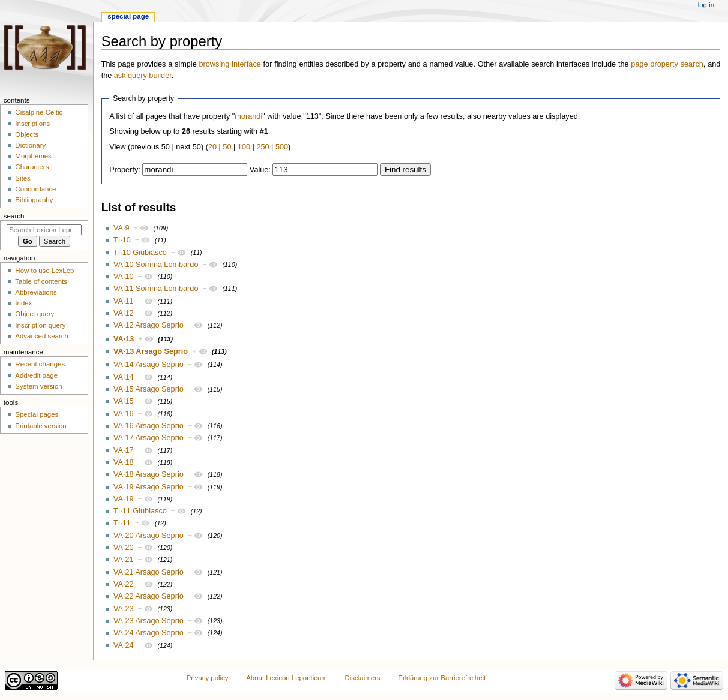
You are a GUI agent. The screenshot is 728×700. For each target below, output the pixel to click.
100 (244, 147)
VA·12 (124, 313)
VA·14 (124, 377)
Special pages (37, 414)
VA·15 (124, 401)
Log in (706, 5)
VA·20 (124, 548)
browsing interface (230, 64)
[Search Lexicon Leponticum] (44, 230)
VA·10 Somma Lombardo (156, 265)
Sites (23, 178)
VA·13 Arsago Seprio (151, 351)
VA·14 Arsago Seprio (149, 365)
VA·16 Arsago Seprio (149, 426)
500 (282, 147)
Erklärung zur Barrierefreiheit (442, 678)
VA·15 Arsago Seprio (149, 389)
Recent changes (40, 364)
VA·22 (124, 584)
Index (23, 303)
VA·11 (124, 301)
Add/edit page (36, 375)
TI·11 (122, 523)
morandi (248, 116)
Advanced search (42, 336)
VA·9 (122, 228)
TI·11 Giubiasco (140, 511)
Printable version (41, 426)
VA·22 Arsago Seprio (149, 596)
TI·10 (122, 240)
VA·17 (124, 450)
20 (212, 147)
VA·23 (124, 609)
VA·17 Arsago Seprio (149, 438)
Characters (32, 167)
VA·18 (124, 462)
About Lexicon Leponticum (287, 678)
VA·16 (124, 414)
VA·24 (124, 645)
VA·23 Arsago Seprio (149, 621)
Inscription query (40, 325)
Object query (35, 314)
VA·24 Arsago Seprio (149, 633)
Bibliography (34, 200)
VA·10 (124, 277)
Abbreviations (36, 292)
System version (38, 386)
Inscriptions (32, 124)
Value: (260, 170)
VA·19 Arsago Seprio (149, 487)
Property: (125, 170)
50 (227, 147)
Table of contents (41, 281)
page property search (667, 64)
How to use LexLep (44, 271)
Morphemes (33, 156)
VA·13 (124, 339)
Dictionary (30, 145)
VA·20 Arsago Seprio (149, 536)
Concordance (35, 189)
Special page (128, 16)
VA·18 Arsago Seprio (149, 474)
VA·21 (124, 560)
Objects (27, 134)
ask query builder (143, 76)
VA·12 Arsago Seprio (149, 325)
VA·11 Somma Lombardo (156, 289)
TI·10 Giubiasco (140, 253)
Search (14, 216)
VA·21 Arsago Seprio (149, 572)
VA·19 (124, 499)
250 (263, 147)
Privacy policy (208, 678)
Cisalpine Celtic (39, 112)
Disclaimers (363, 678)
